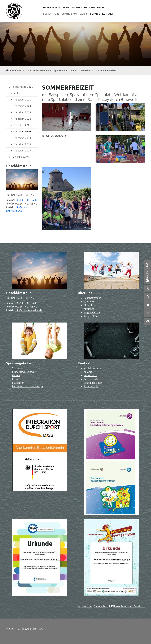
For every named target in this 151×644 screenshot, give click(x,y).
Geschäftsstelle (92, 298)
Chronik (88, 305)
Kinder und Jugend (23, 372)
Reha (15, 379)
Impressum (90, 375)
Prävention (18, 383)
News (66, 7)
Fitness (16, 375)
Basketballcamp (21, 157)
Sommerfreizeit (109, 70)
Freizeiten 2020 (89, 70)
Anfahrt (88, 372)
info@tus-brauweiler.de (29, 310)
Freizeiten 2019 (22, 138)
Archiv (74, 70)
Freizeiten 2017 (22, 151)
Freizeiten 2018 (22, 144)
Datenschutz (91, 379)
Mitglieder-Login (93, 383)
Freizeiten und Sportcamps (28, 386)
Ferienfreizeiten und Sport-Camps (65, 14)
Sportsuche (97, 7)
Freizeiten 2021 (22, 125)
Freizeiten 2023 (22, 112)
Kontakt (108, 14)
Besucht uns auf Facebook (129, 606)
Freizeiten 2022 (22, 119)
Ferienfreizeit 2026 (22, 87)
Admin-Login (91, 386)
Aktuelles (89, 309)
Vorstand (89, 302)
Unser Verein (52, 7)
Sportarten (79, 7)
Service (95, 14)
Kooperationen (92, 316)
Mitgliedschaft (92, 313)
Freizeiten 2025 (22, 100)
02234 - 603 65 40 (27, 200)
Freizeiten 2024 (22, 106)
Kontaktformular (93, 368)
